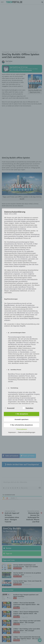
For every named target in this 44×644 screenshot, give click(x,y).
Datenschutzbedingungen (27, 432)
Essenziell (9, 408)
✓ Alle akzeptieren (22, 414)
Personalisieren (22, 429)
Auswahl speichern (21, 419)
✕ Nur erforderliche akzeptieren (21, 425)
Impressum (12, 432)
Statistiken (28, 408)
